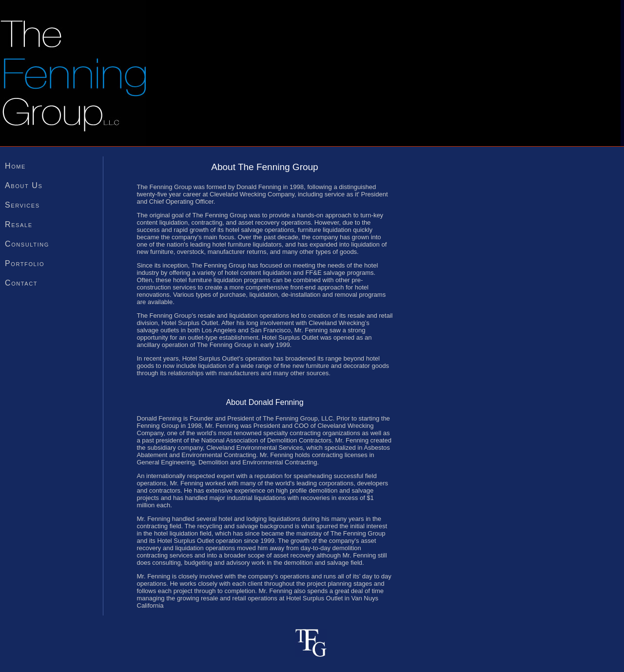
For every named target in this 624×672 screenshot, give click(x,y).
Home (15, 166)
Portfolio (25, 263)
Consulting (27, 244)
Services (22, 205)
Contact (21, 283)
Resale (19, 224)
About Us (24, 185)
